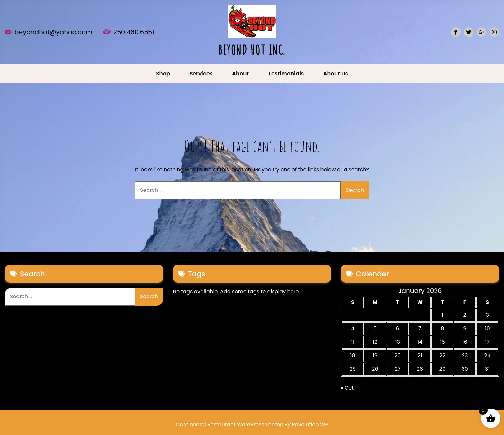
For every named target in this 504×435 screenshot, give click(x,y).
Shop (163, 74)
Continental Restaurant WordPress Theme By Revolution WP (252, 425)
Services (201, 74)
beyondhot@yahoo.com (53, 32)
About (240, 74)
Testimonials (286, 74)
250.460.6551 (134, 32)
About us (336, 74)
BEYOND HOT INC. (252, 50)
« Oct (347, 388)
